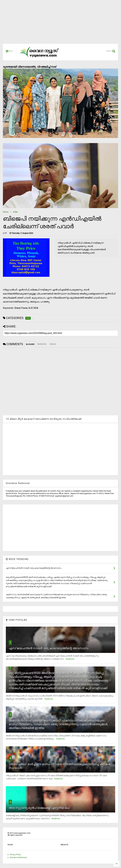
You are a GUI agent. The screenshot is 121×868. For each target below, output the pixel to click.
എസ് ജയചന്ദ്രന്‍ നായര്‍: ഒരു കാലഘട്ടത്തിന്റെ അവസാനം (49, 648)
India (15, 212)
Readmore (70, 659)
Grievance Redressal (18, 857)
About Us (64, 845)
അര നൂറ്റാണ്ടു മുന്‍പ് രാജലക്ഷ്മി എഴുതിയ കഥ (39, 808)
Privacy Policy (15, 855)
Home (6, 212)
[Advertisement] (60, 23)
